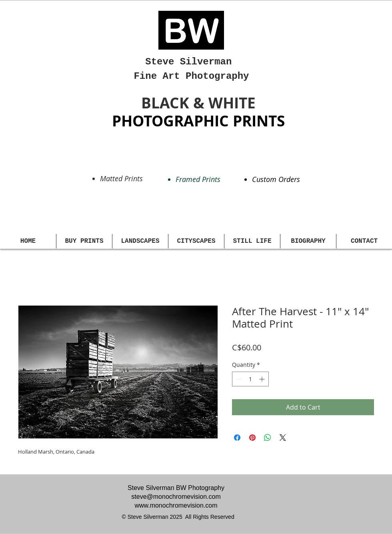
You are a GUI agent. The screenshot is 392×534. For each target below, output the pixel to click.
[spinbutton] (250, 379)
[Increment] (263, 379)
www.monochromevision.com (176, 505)
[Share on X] (283, 438)
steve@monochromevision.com (176, 497)
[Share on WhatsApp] (268, 438)
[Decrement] (238, 379)
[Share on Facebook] (237, 438)
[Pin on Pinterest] (252, 438)
